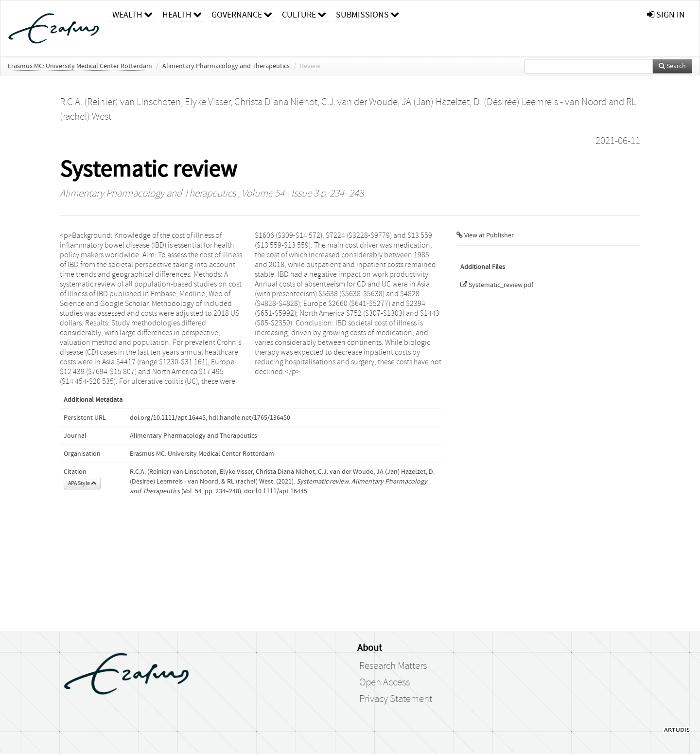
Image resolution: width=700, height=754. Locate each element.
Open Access (385, 682)
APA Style (82, 483)
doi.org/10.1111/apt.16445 (168, 418)
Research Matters (393, 666)
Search (672, 66)
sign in (666, 15)
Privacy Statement (396, 699)
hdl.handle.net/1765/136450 (249, 418)
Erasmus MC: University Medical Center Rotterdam (80, 66)
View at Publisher (485, 235)
